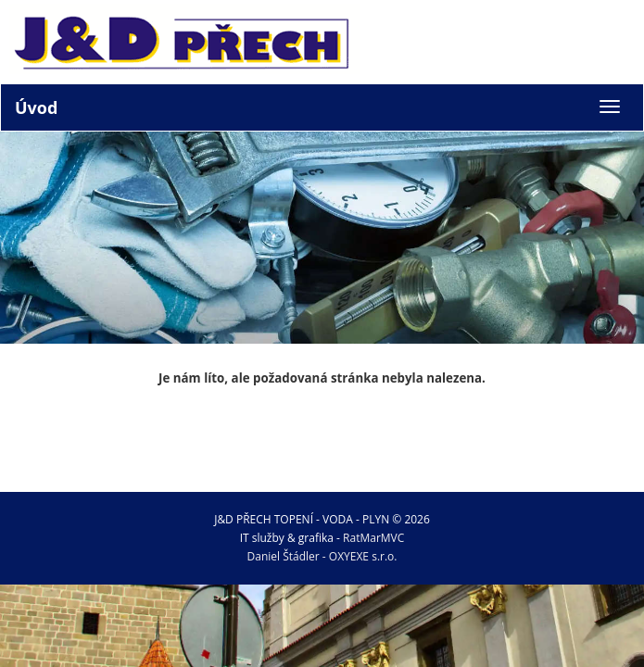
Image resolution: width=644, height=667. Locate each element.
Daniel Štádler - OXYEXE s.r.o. (322, 556)
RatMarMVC (373, 538)
